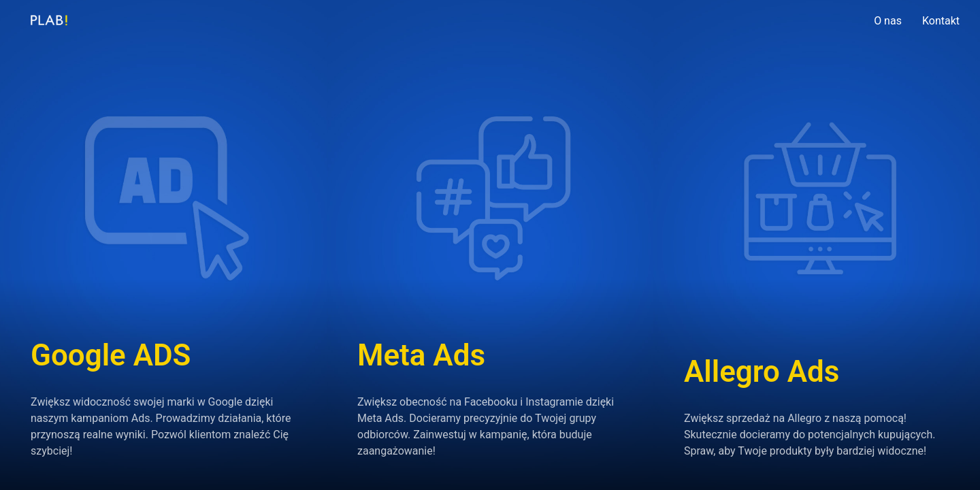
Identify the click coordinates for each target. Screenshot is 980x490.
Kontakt (941, 21)
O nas (888, 21)
